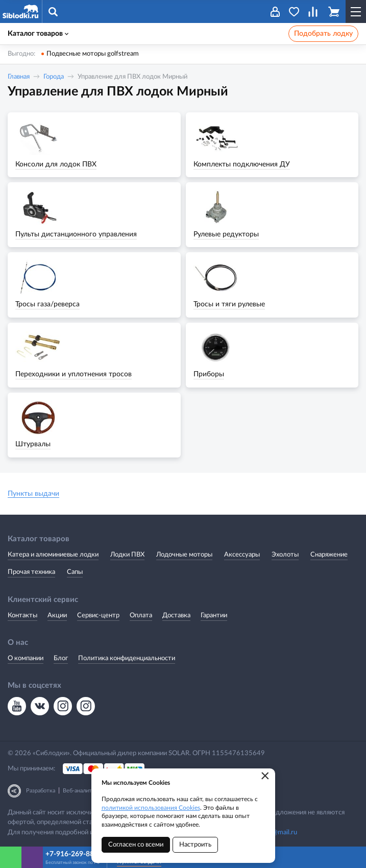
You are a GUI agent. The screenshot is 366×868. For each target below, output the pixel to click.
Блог (61, 658)
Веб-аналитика (82, 791)
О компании (26, 658)
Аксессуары (242, 555)
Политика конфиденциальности (127, 658)
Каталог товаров (38, 34)
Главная (19, 77)
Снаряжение (329, 555)
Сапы (75, 572)
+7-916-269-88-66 (75, 854)
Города (54, 77)
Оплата (141, 616)
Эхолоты (285, 555)
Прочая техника (31, 572)
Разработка (41, 791)
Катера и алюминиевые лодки (53, 555)
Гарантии (214, 616)
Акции (57, 616)
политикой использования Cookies (151, 808)
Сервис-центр (98, 616)
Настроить (195, 845)
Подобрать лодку (323, 34)
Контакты (22, 616)
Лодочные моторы (184, 555)
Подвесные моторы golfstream (93, 54)
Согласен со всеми (136, 845)
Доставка (176, 616)
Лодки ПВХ (127, 555)
